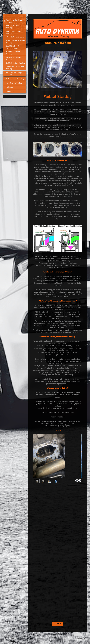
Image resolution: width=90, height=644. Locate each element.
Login (83, 636)
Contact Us (58, 624)
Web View (81, 638)
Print (8, 636)
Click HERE (58, 430)
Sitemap (16, 636)
